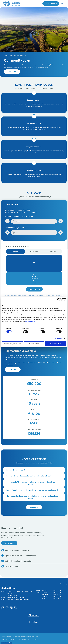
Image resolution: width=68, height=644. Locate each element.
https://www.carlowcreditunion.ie (18, 599)
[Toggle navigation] (62, 4)
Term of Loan (16, 228)
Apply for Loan (34, 289)
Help (3, 640)
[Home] (8, 4)
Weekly (16, 252)
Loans (12, 56)
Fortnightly (34, 252)
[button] (34, 470)
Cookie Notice (30, 321)
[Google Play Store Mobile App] (35, 622)
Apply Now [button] (12, 72)
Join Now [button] (13, 370)
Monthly (53, 252)
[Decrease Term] (7, 232)
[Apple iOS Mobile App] (35, 615)
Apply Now (9, 543)
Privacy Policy (34, 640)
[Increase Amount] (61, 221)
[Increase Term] (61, 232)
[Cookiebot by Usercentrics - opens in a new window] (58, 299)
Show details (58, 338)
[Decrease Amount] (7, 221)
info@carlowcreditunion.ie (16, 597)
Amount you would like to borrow (19, 216)
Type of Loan (12, 205)
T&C (7, 640)
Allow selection (34, 344)
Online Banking (50, 4)
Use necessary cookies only (12, 344)
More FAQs (34, 507)
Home (6, 56)
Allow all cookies (56, 344)
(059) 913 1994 (12, 595)
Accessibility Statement (23, 640)
